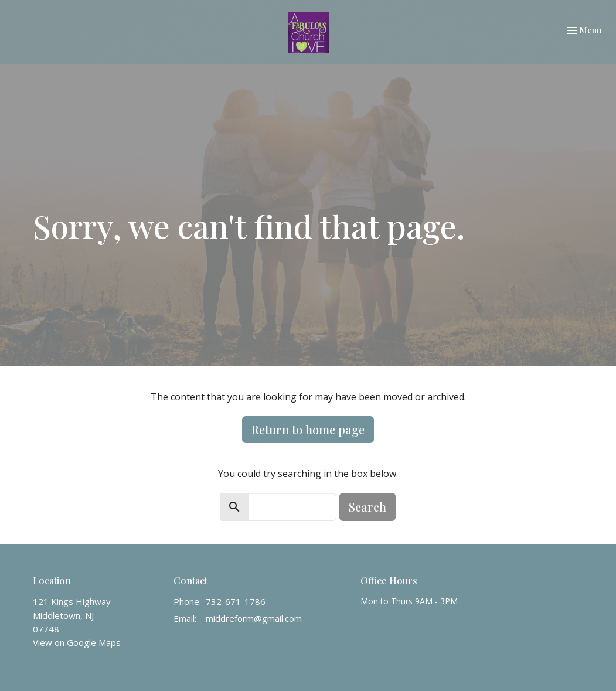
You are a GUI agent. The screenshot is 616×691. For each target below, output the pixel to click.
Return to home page (308, 429)
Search (367, 507)
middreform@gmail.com (254, 618)
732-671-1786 (236, 601)
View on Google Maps (77, 642)
